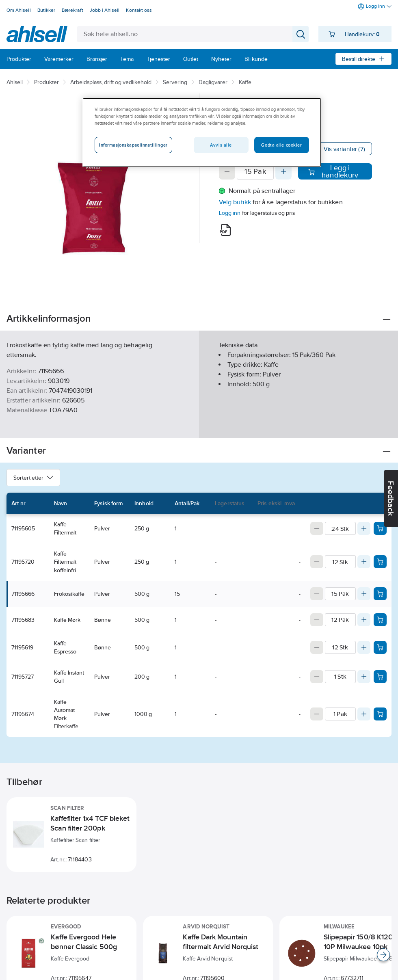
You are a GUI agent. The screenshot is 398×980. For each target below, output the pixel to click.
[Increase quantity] (283, 171)
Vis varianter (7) (344, 149)
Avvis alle (221, 145)
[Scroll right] (383, 955)
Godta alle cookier (281, 145)
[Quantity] (255, 171)
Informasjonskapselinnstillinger (133, 145)
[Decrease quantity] (227, 171)
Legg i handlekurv (333, 171)
